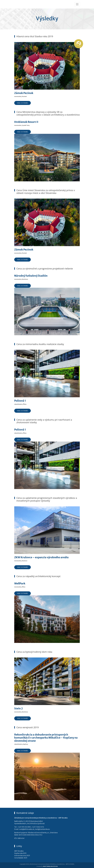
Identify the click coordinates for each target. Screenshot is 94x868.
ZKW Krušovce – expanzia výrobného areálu (41, 557)
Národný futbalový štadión (31, 276)
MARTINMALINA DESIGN (50, 866)
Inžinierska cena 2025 (22, 855)
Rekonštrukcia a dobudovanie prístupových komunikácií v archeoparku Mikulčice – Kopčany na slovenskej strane (46, 738)
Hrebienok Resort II (26, 122)
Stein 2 (18, 708)
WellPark (20, 583)
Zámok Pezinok (24, 93)
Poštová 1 (20, 401)
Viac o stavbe (23, 103)
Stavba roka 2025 (20, 853)
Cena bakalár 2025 (21, 858)
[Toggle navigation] (77, 4)
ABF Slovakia (19, 851)
